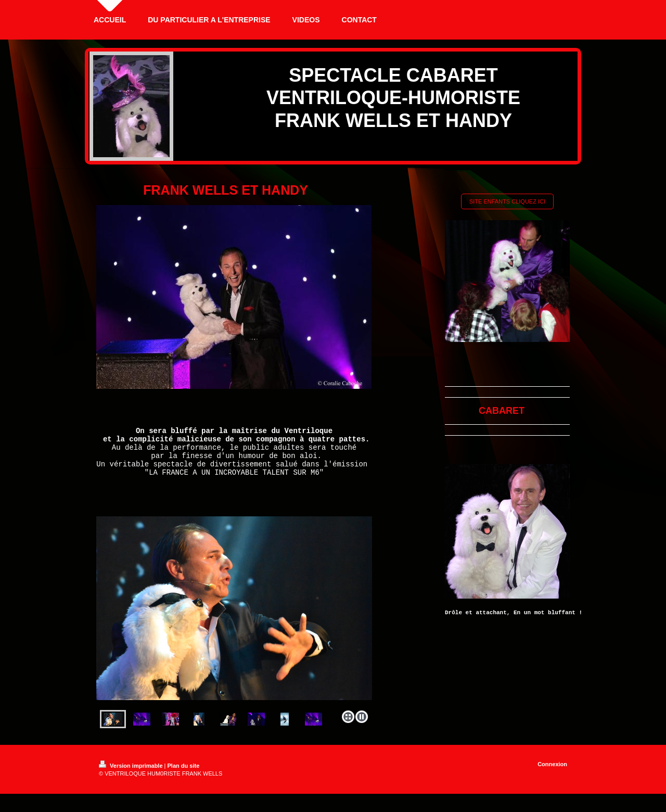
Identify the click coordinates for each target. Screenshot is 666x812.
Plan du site (184, 777)
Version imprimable (132, 777)
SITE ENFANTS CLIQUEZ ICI (507, 201)
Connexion (552, 775)
